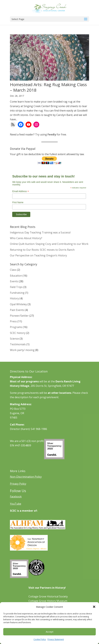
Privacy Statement (56, 639)
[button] (94, 607)
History (14, 298)
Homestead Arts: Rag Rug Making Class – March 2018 (48, 87)
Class (13, 270)
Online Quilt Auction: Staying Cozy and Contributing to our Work (49, 244)
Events (14, 281)
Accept (50, 632)
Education (16, 276)
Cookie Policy (40, 639)
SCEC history (18, 333)
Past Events (17, 310)
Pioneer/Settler (19, 316)
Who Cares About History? (26, 238)
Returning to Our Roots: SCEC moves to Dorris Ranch (42, 250)
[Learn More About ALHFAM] (38, 528)
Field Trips (16, 287)
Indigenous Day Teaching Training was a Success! (40, 232)
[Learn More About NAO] (29, 550)
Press (13, 321)
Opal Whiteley (18, 304)
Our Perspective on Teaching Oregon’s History (38, 255)
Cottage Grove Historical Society (48, 596)
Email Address (21, 191)
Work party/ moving (22, 350)
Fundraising (17, 293)
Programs (16, 327)
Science (14, 339)
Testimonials (18, 344)
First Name (18, 202)
